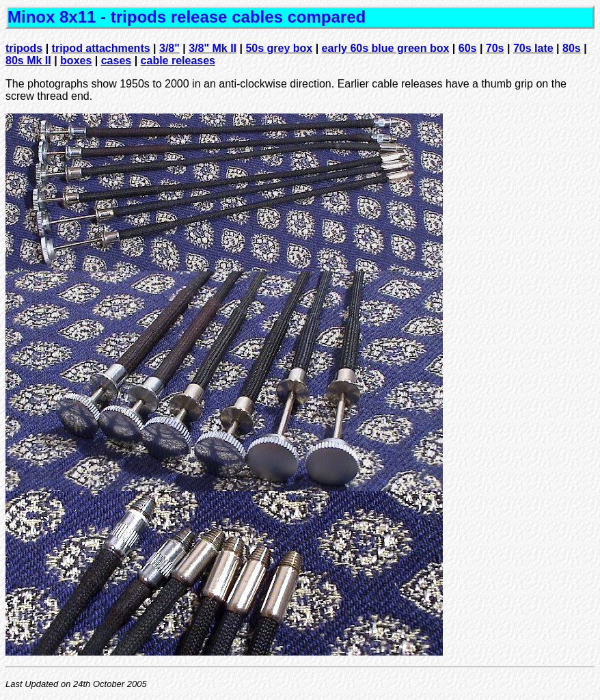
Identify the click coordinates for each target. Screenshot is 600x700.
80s (572, 48)
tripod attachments (101, 48)
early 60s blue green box (386, 48)
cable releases (178, 60)
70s (495, 48)
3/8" (169, 48)
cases (117, 60)
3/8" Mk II (213, 48)
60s (468, 48)
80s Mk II (28, 60)
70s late (533, 48)
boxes (76, 60)
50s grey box (279, 48)
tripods (24, 48)
